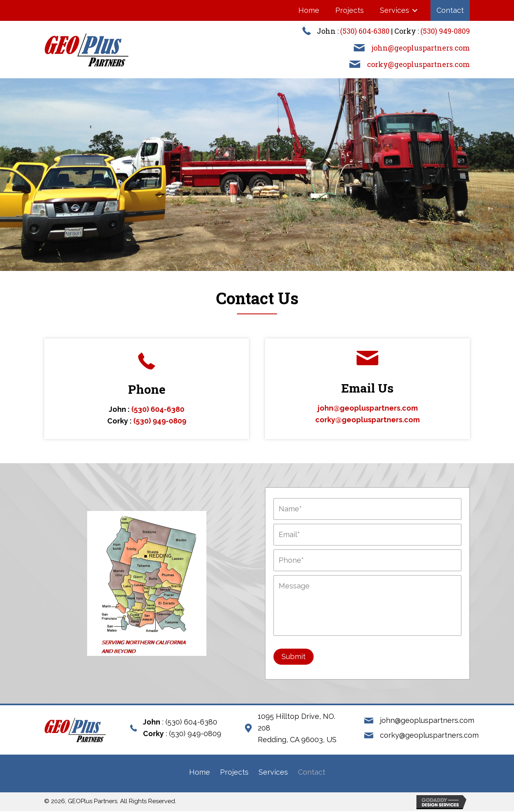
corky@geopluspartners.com (418, 64)
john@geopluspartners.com (421, 48)
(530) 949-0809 (445, 31)
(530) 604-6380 (365, 31)
